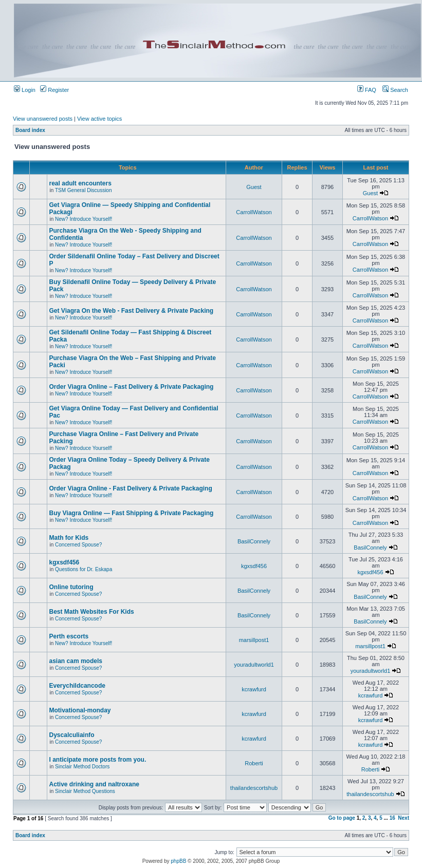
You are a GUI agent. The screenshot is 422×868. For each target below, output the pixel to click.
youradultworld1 (254, 665)
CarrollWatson (254, 212)
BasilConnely (254, 541)
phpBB (178, 861)
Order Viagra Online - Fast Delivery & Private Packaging (131, 488)
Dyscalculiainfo (72, 735)
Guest (254, 187)
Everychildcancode (77, 686)
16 (392, 818)
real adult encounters (80, 183)
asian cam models (76, 661)
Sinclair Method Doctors (82, 767)
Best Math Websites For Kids (92, 612)
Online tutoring (71, 587)
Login (25, 90)
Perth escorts (69, 636)
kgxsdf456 (65, 562)
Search (395, 90)
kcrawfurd (254, 689)
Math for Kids (69, 538)
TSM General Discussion (84, 190)
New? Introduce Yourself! (84, 219)
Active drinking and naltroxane (94, 784)
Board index (30, 130)
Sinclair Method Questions (85, 791)
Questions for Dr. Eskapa (84, 569)
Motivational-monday (80, 710)
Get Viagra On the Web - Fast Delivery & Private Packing (132, 311)
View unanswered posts (43, 119)
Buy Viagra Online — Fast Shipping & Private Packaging (132, 513)
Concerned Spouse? (78, 545)
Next (403, 818)
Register (54, 90)
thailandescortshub (254, 788)
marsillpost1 (254, 640)
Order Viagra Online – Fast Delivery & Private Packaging (132, 387)
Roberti (254, 763)
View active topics (99, 119)
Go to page (342, 818)
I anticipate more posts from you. (99, 760)
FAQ (367, 90)
